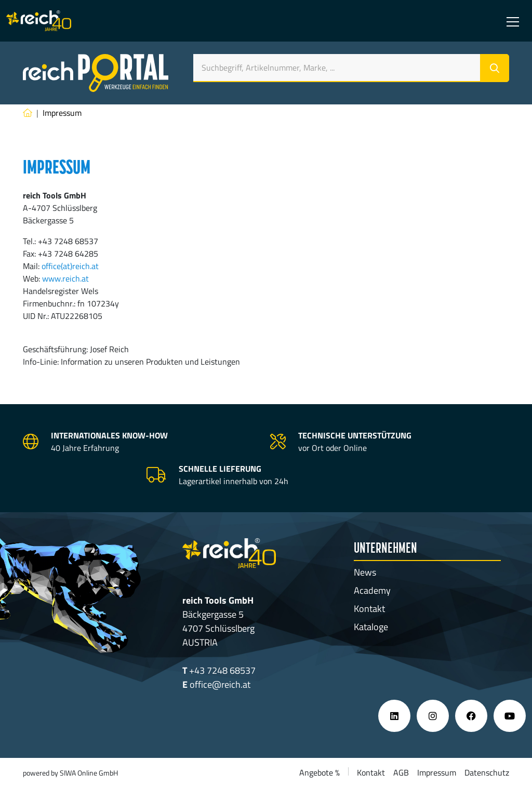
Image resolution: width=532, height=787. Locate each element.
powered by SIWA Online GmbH (70, 773)
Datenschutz (487, 772)
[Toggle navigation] (513, 21)
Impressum (437, 772)
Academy (372, 590)
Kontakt (369, 609)
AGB (401, 772)
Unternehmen (385, 549)
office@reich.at (220, 684)
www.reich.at (65, 278)
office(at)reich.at (70, 266)
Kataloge (371, 627)
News (365, 572)
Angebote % (320, 772)
